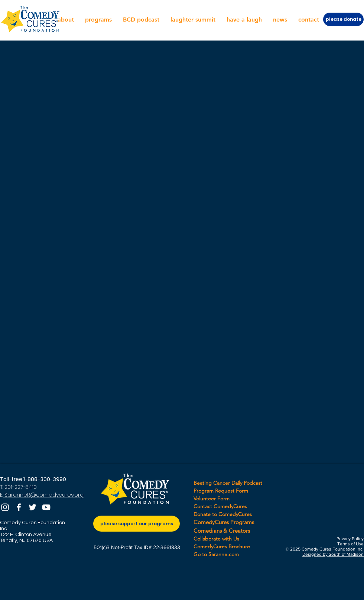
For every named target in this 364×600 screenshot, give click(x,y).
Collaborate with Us (216, 539)
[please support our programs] (136, 524)
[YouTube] (46, 507)
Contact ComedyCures (220, 506)
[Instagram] (5, 507)
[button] (66, 20)
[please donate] (343, 19)
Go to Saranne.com (216, 554)
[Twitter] (32, 507)
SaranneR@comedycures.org (43, 495)
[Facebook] (19, 507)
